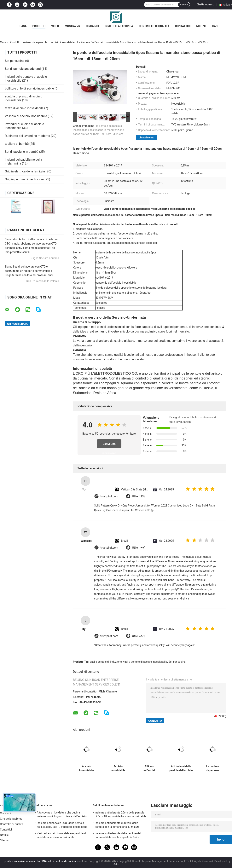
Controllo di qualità (154, 26)
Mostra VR (72, 26)
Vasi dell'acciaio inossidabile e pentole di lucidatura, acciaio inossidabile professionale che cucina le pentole (62, 836)
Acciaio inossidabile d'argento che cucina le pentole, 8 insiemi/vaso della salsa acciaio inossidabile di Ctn (118, 768)
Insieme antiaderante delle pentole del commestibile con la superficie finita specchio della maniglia (118, 836)
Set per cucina (15, 61)
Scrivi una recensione (109, 445)
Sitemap (5, 840)
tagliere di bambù (17, 144)
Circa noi (92, 26)
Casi (215, 26)
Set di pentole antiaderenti (23, 69)
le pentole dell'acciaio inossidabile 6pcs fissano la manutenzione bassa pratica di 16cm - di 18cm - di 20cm (98, 130)
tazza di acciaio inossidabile (24, 108)
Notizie (201, 26)
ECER (116, 864)
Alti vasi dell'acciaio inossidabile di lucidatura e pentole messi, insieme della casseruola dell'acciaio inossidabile (150, 768)
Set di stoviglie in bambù (22, 152)
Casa (23, 26)
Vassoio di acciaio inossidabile (26, 116)
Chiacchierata (146, 138)
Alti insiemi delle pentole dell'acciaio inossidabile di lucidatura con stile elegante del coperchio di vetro (181, 768)
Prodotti (39, 26)
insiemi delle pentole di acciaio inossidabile (49, 42)
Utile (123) (138, 497)
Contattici (183, 26)
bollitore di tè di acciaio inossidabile (29, 88)
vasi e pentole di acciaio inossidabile (145, 662)
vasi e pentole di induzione (106, 662)
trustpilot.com (109, 497)
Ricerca (184, 5)
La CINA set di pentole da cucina (56, 861)
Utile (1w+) (139, 548)
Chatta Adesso (205, 4)
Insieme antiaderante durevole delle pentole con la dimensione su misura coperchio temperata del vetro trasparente (120, 825)
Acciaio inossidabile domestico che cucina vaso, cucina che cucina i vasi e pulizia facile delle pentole (87, 768)
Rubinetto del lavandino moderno (27, 136)
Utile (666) (139, 636)
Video (55, 26)
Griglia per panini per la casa (24, 179)
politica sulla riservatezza (20, 861)
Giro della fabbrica (119, 26)
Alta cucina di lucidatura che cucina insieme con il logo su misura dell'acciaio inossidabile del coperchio (62, 815)
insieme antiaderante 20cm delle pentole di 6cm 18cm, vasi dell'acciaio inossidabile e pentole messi (121, 815)
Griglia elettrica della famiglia (25, 171)
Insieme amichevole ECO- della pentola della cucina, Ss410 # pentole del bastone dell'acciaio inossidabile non (62, 825)
